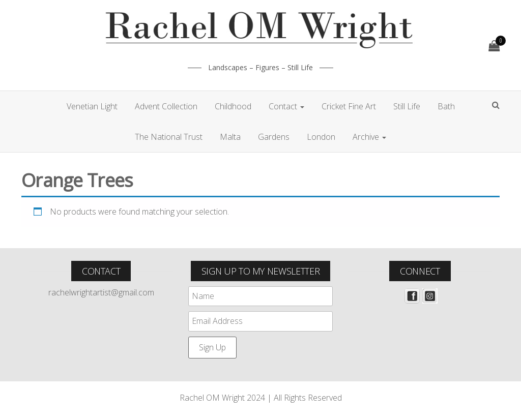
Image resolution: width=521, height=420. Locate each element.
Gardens (274, 137)
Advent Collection (166, 106)
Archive (369, 137)
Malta (230, 137)
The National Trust (169, 137)
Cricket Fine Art (349, 106)
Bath (446, 106)
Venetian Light (92, 106)
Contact (286, 106)
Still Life (407, 106)
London (321, 137)
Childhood (233, 106)
